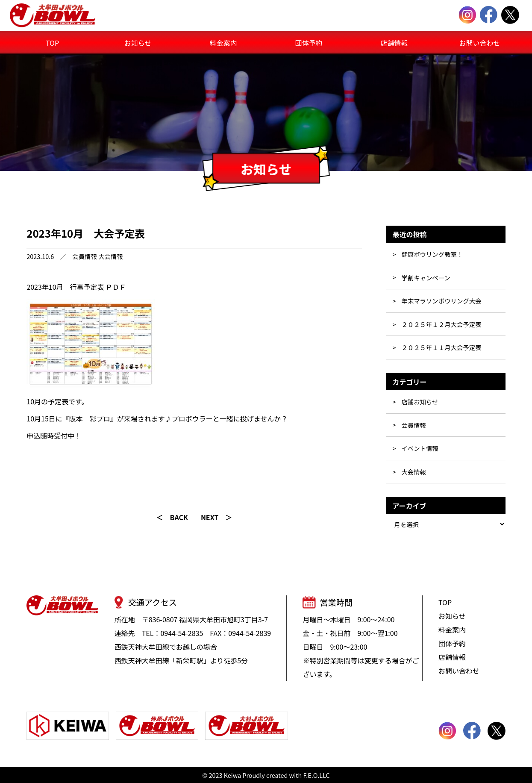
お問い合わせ (479, 43)
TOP (52, 43)
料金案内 (223, 43)
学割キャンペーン (426, 278)
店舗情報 (394, 43)
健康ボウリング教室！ (432, 254)
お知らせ (138, 43)
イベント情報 (420, 448)
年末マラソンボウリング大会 (441, 301)
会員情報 (85, 256)
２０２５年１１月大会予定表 (441, 347)
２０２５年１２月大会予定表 (441, 324)
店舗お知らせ (420, 402)
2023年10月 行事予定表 (65, 287)
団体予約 (309, 43)
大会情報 (111, 256)
